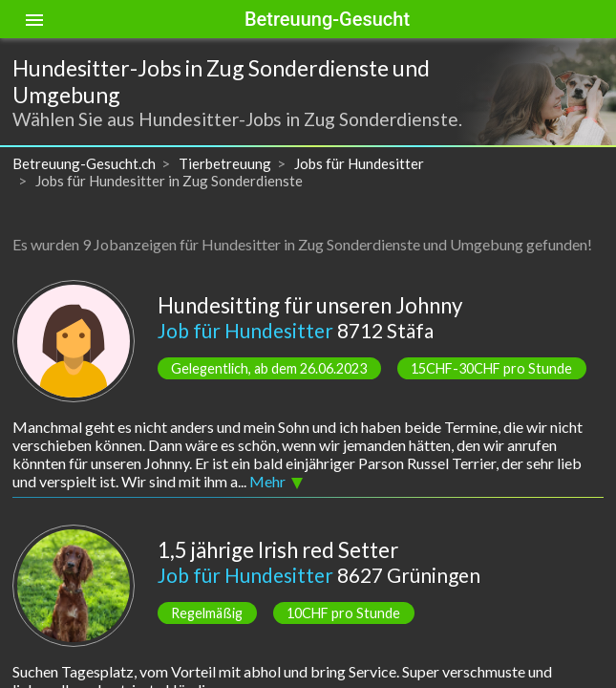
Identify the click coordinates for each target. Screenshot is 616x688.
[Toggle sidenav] (34, 19)
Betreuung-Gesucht (327, 19)
